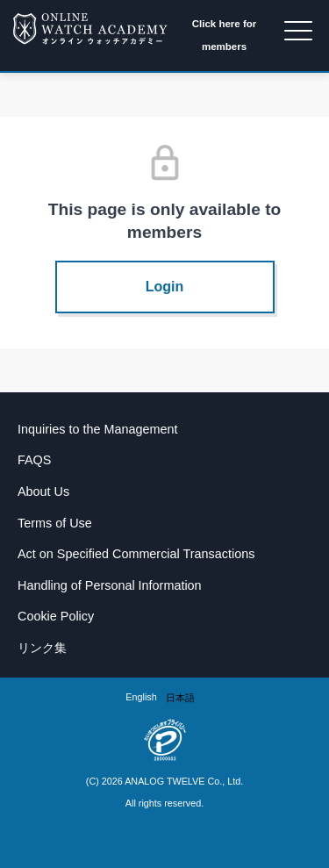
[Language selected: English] (164, 698)
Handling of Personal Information (110, 585)
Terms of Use (55, 523)
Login (165, 287)
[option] (180, 698)
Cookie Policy (56, 616)
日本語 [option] (180, 698)
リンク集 (42, 648)
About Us (43, 491)
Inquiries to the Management (97, 429)
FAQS (34, 460)
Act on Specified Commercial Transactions (136, 554)
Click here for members (225, 35)
